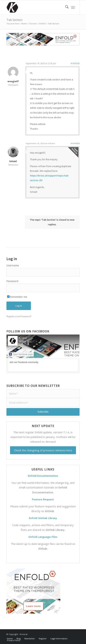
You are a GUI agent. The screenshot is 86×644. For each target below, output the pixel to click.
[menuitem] (65, 7)
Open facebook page (21, 354)
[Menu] (73, 7)
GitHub (49, 511)
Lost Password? (24, 316)
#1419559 (75, 63)
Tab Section (14, 20)
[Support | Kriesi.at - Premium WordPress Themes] (36, 7)
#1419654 (75, 143)
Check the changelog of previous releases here (43, 450)
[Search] (65, 7)
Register (11, 316)
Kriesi (23, 338)
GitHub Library (55, 530)
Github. (43, 548)
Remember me (17, 297)
